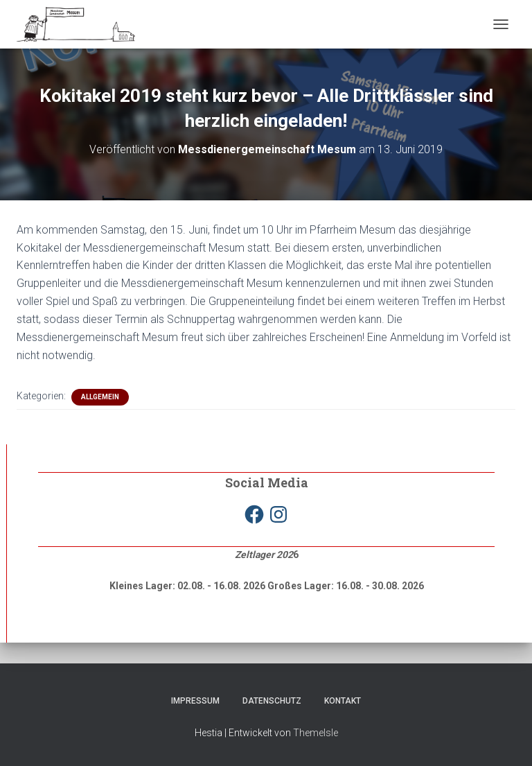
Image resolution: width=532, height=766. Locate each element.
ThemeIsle (316, 733)
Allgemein (100, 397)
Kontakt (343, 701)
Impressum (195, 701)
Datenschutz (272, 701)
